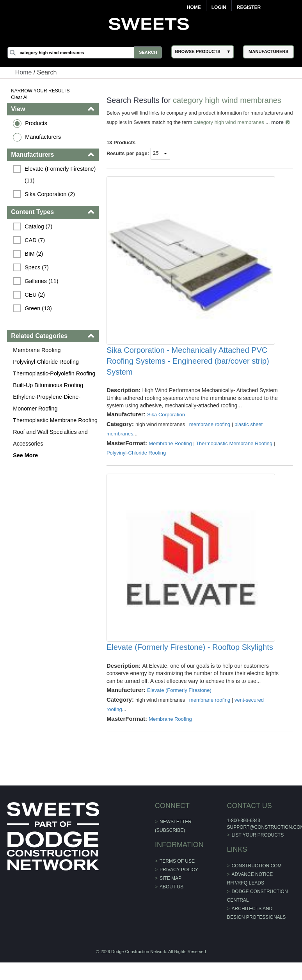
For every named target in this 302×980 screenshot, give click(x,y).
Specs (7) (37, 267)
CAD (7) (35, 240)
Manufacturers (43, 137)
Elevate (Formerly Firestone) (179, 711)
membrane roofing (210, 439)
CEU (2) (35, 295)
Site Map (171, 899)
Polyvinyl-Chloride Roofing (46, 362)
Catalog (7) (39, 226)
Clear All (20, 97)
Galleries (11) (42, 281)
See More (26, 455)
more (113, 132)
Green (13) (39, 308)
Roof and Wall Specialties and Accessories (51, 438)
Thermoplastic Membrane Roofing (56, 420)
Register (249, 7)
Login (219, 7)
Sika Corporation (166, 429)
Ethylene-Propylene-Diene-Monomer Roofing (47, 403)
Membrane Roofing (37, 350)
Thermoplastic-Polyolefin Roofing (54, 373)
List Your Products (258, 856)
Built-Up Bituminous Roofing (48, 385)
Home (194, 7)
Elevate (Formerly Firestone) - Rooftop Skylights (190, 668)
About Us (171, 907)
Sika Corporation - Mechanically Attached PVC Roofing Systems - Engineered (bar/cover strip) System (188, 376)
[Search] (86, 53)
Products (36, 123)
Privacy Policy (179, 890)
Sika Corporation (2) (50, 194)
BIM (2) (34, 254)
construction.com (256, 886)
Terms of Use (177, 882)
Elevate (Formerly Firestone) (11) (61, 175)
